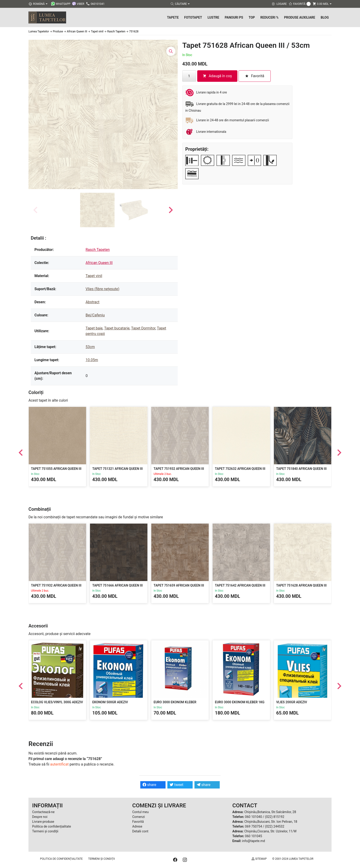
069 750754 (253, 826)
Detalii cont (140, 831)
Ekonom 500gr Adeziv (110, 702)
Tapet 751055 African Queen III (56, 469)
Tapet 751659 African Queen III (179, 585)
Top (252, 17)
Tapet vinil (94, 276)
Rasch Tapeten (98, 250)
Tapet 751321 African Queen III (117, 469)
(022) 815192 (275, 817)
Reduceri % (269, 17)
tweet (176, 785)
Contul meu (140, 812)
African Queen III (99, 263)
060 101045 (253, 836)
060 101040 (253, 817)
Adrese (137, 826)
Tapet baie (94, 328)
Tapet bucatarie (117, 328)
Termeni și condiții (45, 831)
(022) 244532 (275, 826)
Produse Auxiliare (300, 17)
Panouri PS (234, 17)
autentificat (59, 764)
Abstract (93, 302)
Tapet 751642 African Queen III (240, 585)
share (149, 785)
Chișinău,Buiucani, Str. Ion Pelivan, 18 (271, 822)
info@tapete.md (253, 841)
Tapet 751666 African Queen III (117, 585)
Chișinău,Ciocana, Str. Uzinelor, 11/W (270, 831)
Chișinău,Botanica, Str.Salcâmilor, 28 (270, 812)
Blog (325, 17)
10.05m (92, 360)
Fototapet (193, 17)
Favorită (138, 822)
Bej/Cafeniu (95, 315)
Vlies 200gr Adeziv (292, 702)
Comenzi (139, 817)
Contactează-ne (43, 812)
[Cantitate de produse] (189, 76)
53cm (90, 347)
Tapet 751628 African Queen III (301, 585)
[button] (97, 210)
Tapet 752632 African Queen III (240, 469)
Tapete (173, 17)
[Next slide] (170, 210)
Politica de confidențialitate (52, 826)
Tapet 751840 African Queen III (301, 469)
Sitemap (259, 859)
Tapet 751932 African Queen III (179, 469)
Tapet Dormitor (143, 328)
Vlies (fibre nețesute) (103, 289)
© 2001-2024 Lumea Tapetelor (293, 859)
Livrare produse (43, 822)
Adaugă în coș (217, 76)
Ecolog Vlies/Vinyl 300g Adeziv (57, 702)
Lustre (213, 17)
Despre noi (40, 817)
